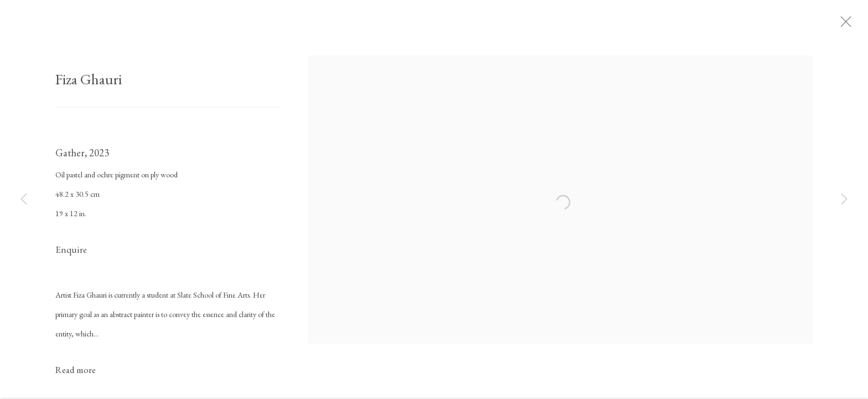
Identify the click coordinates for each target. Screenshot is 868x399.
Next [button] (844, 199)
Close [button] (849, 25)
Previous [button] (24, 199)
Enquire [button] (71, 253)
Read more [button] (76, 373)
